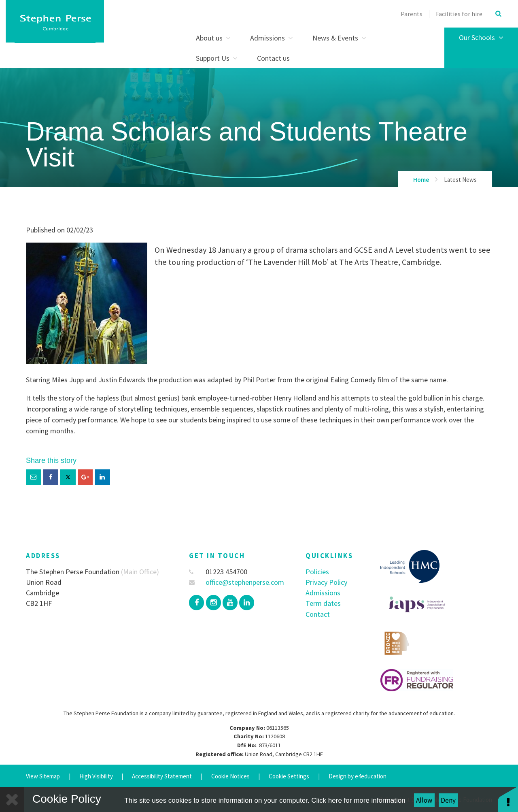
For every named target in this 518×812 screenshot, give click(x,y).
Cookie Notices (230, 776)
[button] (508, 799)
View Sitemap (43, 776)
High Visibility (96, 776)
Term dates (323, 603)
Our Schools (481, 37)
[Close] (12, 800)
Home (421, 180)
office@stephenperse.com (237, 582)
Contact (318, 614)
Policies (317, 572)
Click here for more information (358, 800)
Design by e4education (358, 776)
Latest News (460, 180)
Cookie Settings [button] (289, 776)
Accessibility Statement (162, 776)
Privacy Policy (326, 582)
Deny (448, 800)
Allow (424, 800)
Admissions (323, 593)
